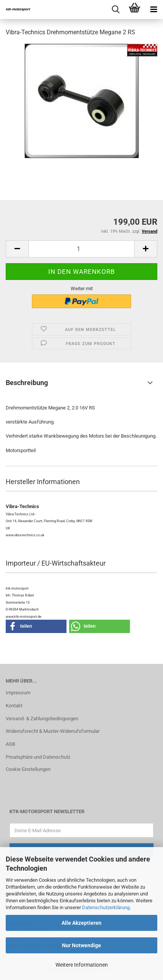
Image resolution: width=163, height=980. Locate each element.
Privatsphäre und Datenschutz (38, 757)
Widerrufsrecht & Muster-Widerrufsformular (53, 731)
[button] (17, 249)
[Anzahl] (81, 249)
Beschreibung (27, 383)
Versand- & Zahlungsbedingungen (42, 719)
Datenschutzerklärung (106, 907)
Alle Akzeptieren (81, 923)
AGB (10, 744)
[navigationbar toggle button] (154, 10)
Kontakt (14, 706)
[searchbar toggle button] (116, 10)
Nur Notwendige (81, 945)
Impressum (18, 693)
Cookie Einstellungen (28, 769)
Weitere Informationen (82, 965)
